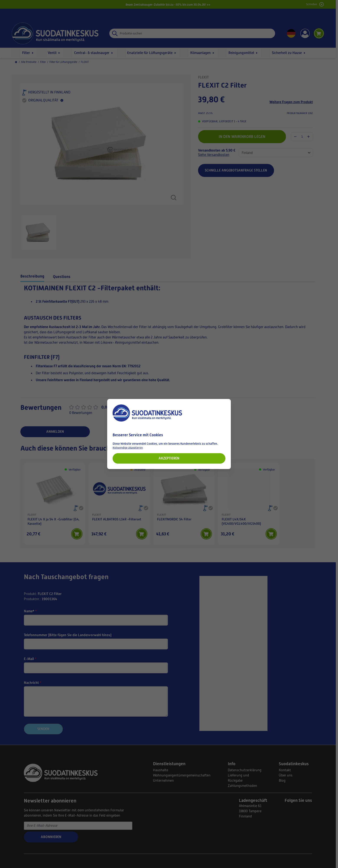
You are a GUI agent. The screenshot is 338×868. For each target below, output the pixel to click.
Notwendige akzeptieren (128, 448)
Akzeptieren (169, 458)
